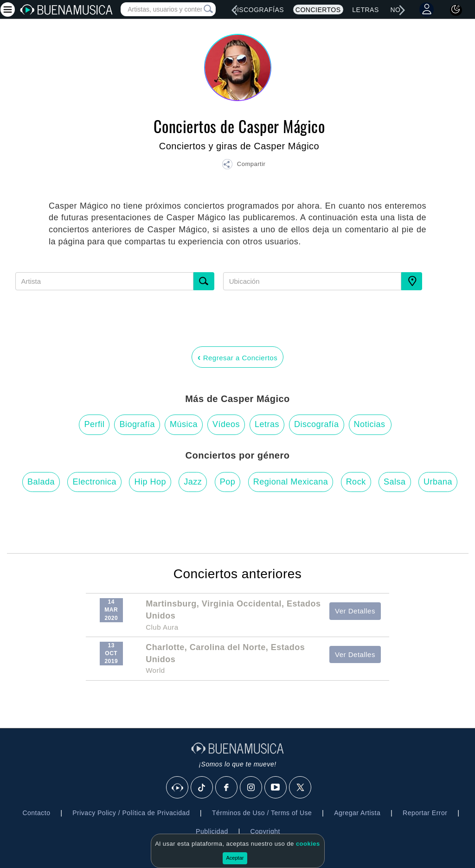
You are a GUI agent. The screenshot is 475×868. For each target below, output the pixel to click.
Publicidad (212, 831)
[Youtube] (276, 788)
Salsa (395, 482)
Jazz (193, 482)
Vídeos (226, 424)
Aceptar (235, 858)
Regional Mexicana (291, 482)
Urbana (438, 482)
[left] (234, 10)
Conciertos (318, 10)
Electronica (94, 482)
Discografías (258, 10)
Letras (365, 10)
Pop (228, 482)
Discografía (317, 424)
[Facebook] (227, 788)
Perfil (94, 424)
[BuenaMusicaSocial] (178, 788)
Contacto (36, 813)
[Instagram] (251, 788)
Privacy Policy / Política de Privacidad (131, 813)
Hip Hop (150, 482)
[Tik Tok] (202, 788)
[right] (402, 10)
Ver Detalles (355, 611)
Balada (41, 482)
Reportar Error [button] (425, 813)
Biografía (137, 424)
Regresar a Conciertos (237, 357)
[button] (244, 166)
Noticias (370, 424)
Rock (356, 482)
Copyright (265, 831)
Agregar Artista (357, 813)
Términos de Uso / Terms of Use (262, 813)
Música (184, 424)
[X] (301, 788)
